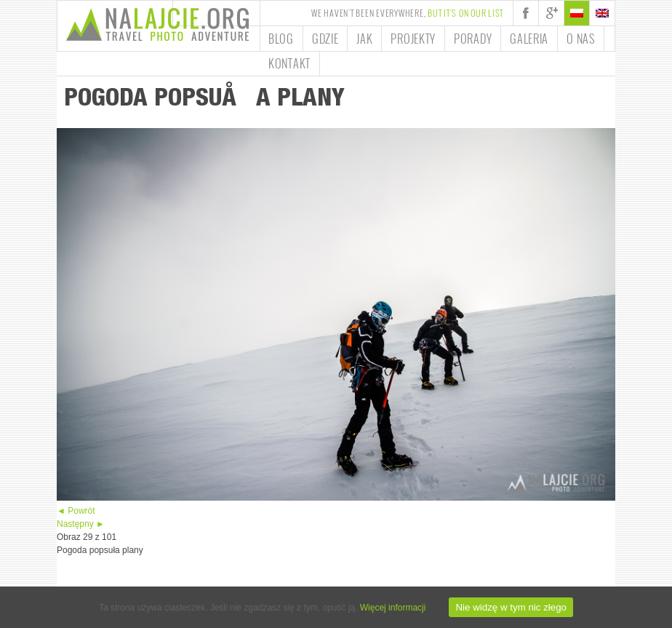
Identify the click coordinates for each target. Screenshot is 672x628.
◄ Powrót (76, 511)
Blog (281, 39)
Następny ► (81, 524)
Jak (364, 39)
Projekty (413, 39)
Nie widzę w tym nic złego (511, 607)
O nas (581, 39)
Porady (473, 39)
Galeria (529, 39)
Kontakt (289, 63)
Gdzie (325, 39)
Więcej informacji (393, 608)
